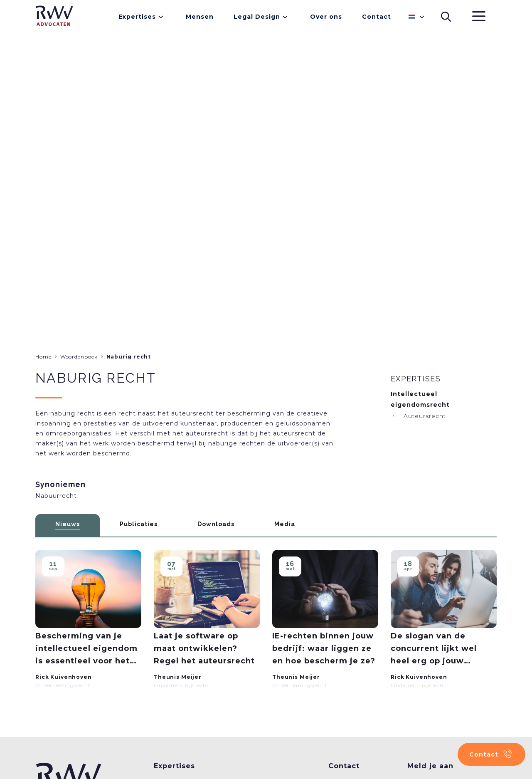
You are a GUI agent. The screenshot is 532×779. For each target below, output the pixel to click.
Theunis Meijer (178, 677)
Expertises (137, 17)
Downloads (216, 524)
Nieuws (68, 524)
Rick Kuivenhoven (64, 677)
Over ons (326, 17)
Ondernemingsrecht (63, 685)
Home (43, 357)
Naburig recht (129, 357)
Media (285, 524)
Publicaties (139, 524)
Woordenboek (79, 357)
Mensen (200, 17)
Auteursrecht (425, 416)
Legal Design (257, 17)
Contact (377, 17)
